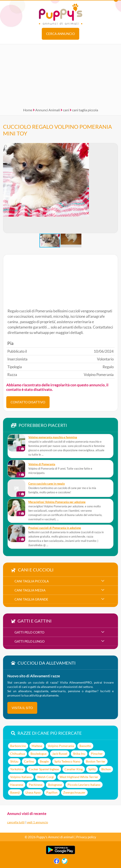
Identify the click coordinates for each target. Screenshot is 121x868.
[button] (115, 188)
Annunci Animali (48, 110)
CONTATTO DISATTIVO (28, 402)
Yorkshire (17, 769)
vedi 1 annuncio (37, 822)
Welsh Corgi (46, 777)
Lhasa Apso (33, 792)
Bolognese (55, 785)
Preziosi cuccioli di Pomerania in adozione (55, 528)
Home (28, 110)
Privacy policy (86, 837)
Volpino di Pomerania (42, 464)
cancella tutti (16, 822)
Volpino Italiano (21, 777)
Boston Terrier (96, 761)
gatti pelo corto (29, 632)
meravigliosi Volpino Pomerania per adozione (57, 502)
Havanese (17, 785)
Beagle (44, 761)
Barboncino (18, 746)
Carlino (29, 761)
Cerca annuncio (60, 34)
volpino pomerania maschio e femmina (53, 437)
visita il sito (22, 708)
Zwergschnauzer (74, 792)
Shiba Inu (79, 754)
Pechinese (36, 785)
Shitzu (14, 761)
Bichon (106, 769)
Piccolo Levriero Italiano (84, 785)
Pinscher (97, 754)
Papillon (52, 792)
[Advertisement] (60, 74)
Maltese (37, 746)
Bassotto (85, 746)
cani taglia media (30, 590)
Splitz (92, 769)
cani (66, 110)
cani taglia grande (31, 599)
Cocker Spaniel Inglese (44, 769)
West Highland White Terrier (79, 777)
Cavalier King (74, 769)
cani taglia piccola (85, 110)
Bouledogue (39, 754)
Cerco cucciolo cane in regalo (47, 484)
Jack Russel (60, 754)
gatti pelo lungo (30, 641)
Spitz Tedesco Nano (67, 761)
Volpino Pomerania (61, 746)
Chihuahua (18, 754)
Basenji (15, 792)
